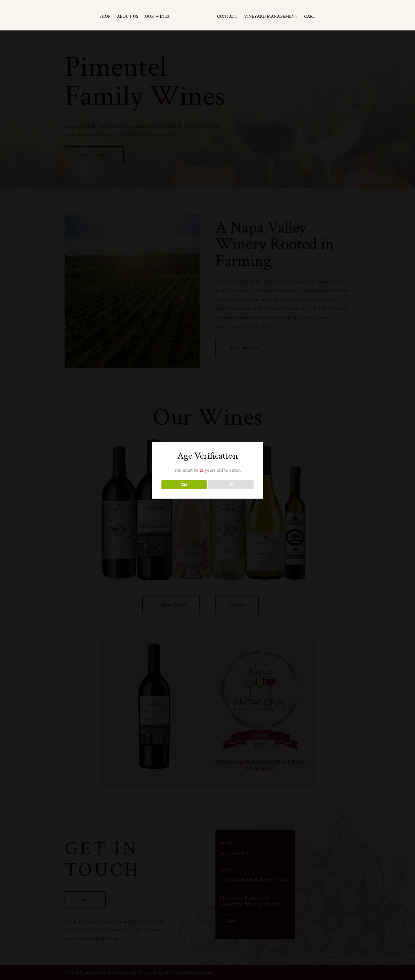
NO (231, 484)
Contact (226, 16)
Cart (309, 16)
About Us (128, 16)
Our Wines (158, 16)
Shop (106, 16)
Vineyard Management (270, 16)
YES (184, 484)
